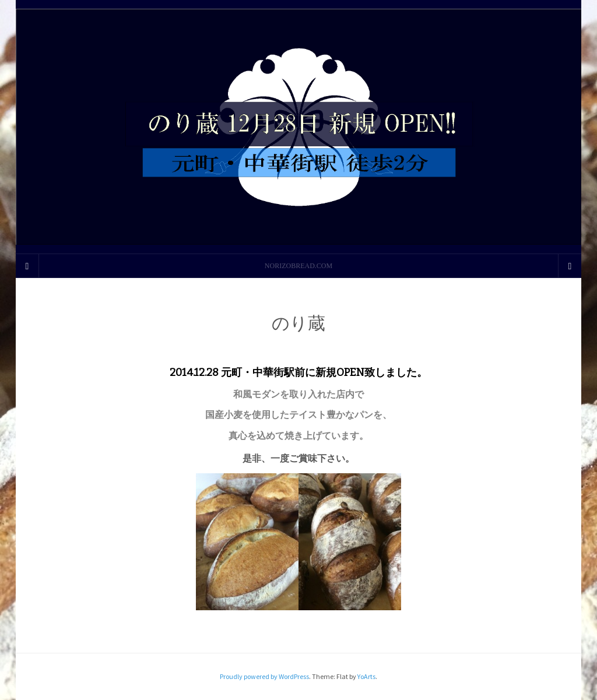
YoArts (366, 676)
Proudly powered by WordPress (264, 676)
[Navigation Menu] (570, 266)
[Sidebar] (27, 266)
